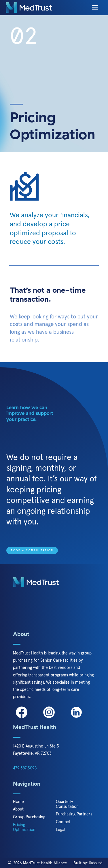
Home (18, 802)
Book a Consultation (32, 550)
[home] (29, 8)
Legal (60, 830)
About (18, 809)
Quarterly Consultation (67, 804)
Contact (63, 822)
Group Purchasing (29, 817)
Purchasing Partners (74, 814)
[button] (95, 8)
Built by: (88, 863)
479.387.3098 (25, 768)
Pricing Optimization (24, 827)
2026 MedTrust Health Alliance (40, 863)
